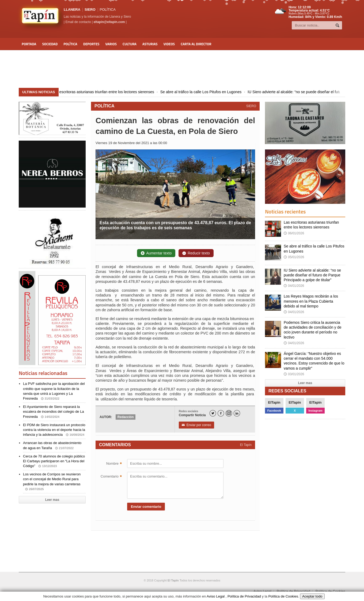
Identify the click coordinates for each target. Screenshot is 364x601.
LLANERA (72, 10)
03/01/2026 (294, 374)
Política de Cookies (330, 591)
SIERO (90, 10)
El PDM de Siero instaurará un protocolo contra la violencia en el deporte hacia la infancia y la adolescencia (54, 430)
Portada (29, 44)
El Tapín (246, 445)
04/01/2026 (294, 286)
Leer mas (52, 500)
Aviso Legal (262, 591)
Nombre (114, 464)
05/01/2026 (294, 257)
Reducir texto (196, 253)
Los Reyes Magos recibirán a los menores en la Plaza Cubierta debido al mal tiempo (311, 301)
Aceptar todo (312, 596)
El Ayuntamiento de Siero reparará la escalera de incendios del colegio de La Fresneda (54, 412)
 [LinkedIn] (237, 413)
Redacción (126, 417)
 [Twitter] (213, 413)
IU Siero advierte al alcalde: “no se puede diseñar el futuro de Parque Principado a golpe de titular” (312, 275)
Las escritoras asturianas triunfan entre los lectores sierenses (108, 92)
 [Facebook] (221, 413)
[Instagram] (229, 413)
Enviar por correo (196, 425)
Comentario (111, 477)
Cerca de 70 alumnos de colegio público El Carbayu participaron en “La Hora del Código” (54, 461)
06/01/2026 (294, 233)
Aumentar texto (156, 253)
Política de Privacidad (293, 591)
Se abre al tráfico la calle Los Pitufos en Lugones (206, 92)
